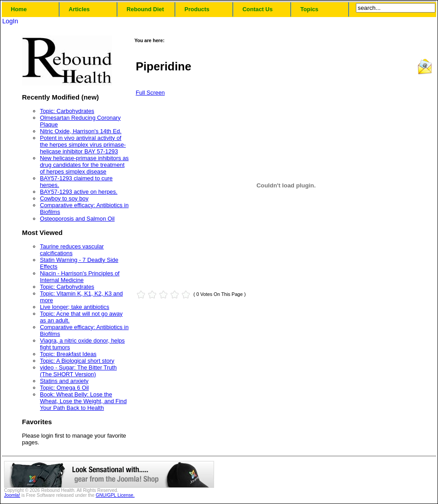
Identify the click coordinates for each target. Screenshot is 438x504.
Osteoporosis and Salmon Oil (77, 219)
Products (197, 9)
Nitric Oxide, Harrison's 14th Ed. (81, 131)
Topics (309, 9)
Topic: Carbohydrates (67, 111)
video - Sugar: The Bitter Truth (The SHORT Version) (78, 371)
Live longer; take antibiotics (74, 307)
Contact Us (258, 9)
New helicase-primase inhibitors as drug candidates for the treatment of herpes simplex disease (84, 165)
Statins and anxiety (64, 381)
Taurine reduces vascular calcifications (72, 250)
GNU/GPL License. (115, 495)
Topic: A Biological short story (77, 361)
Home (19, 9)
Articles (79, 9)
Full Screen (150, 93)
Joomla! (12, 495)
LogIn (10, 21)
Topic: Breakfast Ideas (68, 354)
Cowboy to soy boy (64, 198)
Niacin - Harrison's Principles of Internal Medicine (80, 277)
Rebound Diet (145, 9)
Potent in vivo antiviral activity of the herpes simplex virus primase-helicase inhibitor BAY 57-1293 (83, 145)
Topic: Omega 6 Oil (64, 388)
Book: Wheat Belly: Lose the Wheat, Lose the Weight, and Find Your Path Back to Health (83, 401)
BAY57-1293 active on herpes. (79, 192)
